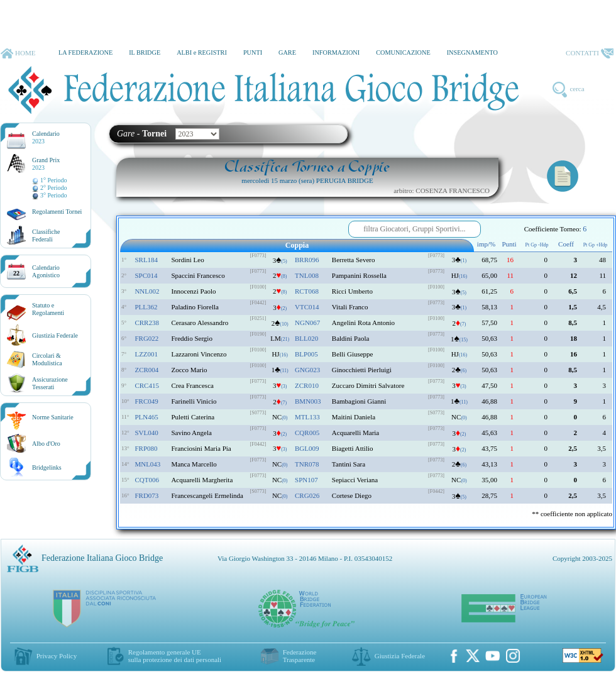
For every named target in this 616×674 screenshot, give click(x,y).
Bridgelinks (47, 467)
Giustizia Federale (55, 335)
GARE (287, 52)
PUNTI (253, 52)
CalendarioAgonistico (46, 271)
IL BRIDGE (145, 52)
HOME (18, 53)
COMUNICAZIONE (403, 52)
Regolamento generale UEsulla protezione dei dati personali (175, 656)
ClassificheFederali (46, 235)
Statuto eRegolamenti (48, 309)
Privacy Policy (57, 656)
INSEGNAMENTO (472, 52)
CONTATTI (590, 53)
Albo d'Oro (46, 444)
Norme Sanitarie (53, 417)
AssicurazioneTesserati (50, 383)
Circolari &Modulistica (47, 359)
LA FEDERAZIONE (85, 52)
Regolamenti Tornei (57, 212)
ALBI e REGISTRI (202, 52)
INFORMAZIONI (336, 52)
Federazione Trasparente (300, 656)
